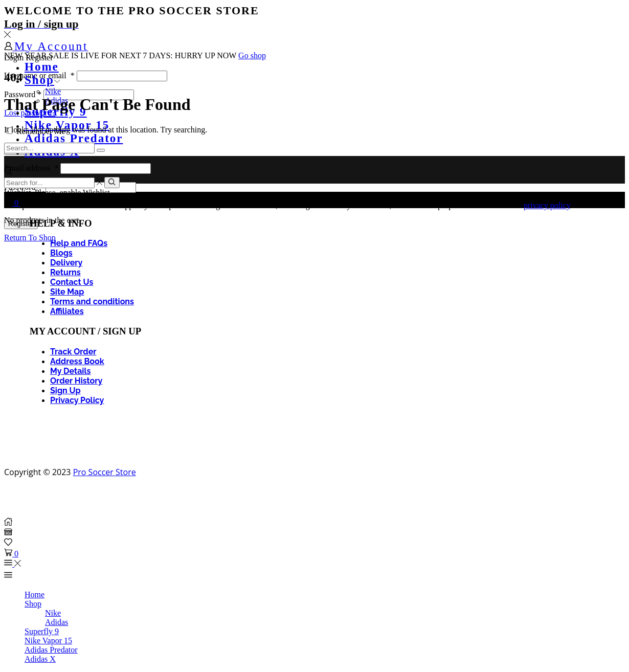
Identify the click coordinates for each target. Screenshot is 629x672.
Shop (42, 80)
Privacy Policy (77, 400)
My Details (70, 371)
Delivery (66, 263)
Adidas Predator (74, 138)
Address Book (77, 361)
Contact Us (72, 282)
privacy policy (547, 205)
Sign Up (65, 390)
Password (23, 94)
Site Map (67, 292)
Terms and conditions (92, 301)
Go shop (252, 55)
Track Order (73, 352)
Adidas (57, 622)
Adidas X (40, 659)
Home (42, 67)
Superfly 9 (42, 631)
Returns (65, 272)
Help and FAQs (79, 243)
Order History (76, 381)
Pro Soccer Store (105, 472)
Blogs (61, 253)
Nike (53, 91)
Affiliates (67, 311)
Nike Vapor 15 (48, 641)
